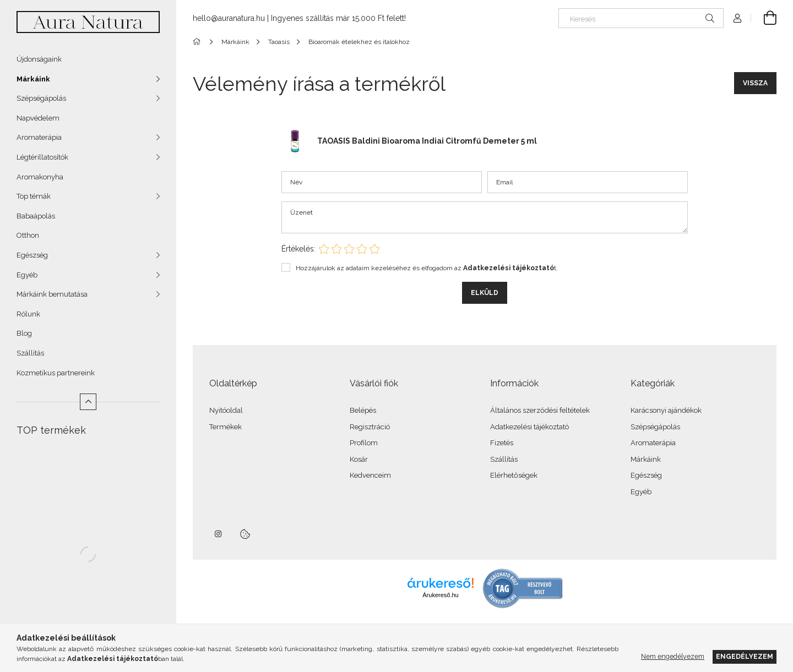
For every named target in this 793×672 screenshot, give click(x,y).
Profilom (364, 443)
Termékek (226, 427)
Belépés (363, 410)
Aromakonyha (40, 177)
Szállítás (30, 353)
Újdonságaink (39, 59)
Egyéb (27, 275)
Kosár (359, 459)
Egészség (32, 255)
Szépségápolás (41, 98)
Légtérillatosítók (42, 157)
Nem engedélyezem (673, 656)
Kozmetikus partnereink (56, 373)
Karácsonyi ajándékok (666, 410)
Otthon (28, 235)
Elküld (485, 293)
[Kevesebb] (88, 402)
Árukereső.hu (440, 595)
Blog (24, 333)
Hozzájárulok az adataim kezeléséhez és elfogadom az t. (427, 268)
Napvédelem (38, 118)
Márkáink (33, 79)
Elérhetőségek (514, 475)
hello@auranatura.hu (229, 18)
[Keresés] (641, 18)
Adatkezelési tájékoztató (529, 427)
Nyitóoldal (226, 410)
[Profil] (737, 18)
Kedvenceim (370, 475)
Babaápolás (36, 216)
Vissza (755, 83)
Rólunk (28, 314)
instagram (219, 534)
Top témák (34, 196)
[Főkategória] (199, 42)
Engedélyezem (745, 656)
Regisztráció (370, 427)
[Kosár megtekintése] (764, 18)
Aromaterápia (39, 137)
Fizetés (502, 443)
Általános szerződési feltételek (540, 410)
